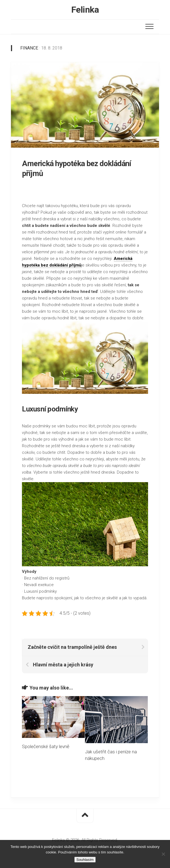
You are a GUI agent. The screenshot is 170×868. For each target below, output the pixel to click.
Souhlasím (85, 860)
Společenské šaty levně (46, 746)
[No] (163, 854)
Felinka (85, 10)
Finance (29, 48)
